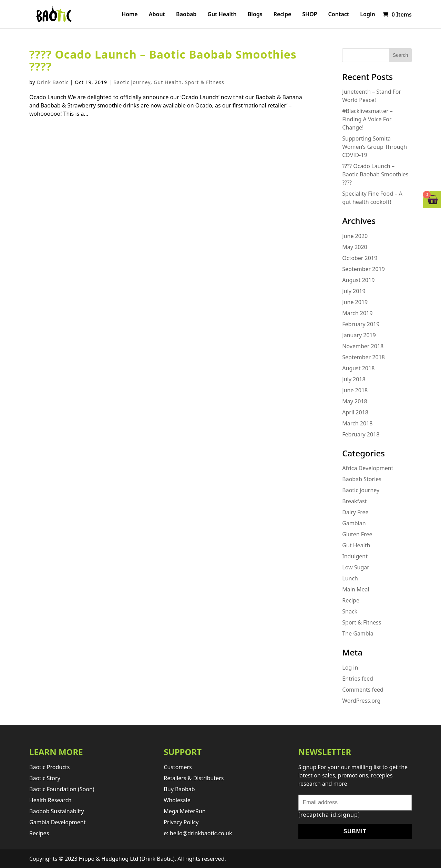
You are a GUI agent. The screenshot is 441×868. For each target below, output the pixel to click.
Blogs (255, 15)
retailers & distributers (194, 778)
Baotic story (45, 778)
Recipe (283, 15)
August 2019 (358, 280)
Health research (50, 800)
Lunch (350, 578)
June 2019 (355, 302)
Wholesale (177, 800)
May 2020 (355, 247)
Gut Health (222, 15)
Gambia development (58, 822)
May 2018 (355, 401)
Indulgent (355, 556)
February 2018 (361, 434)
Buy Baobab (179, 789)
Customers (178, 767)
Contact (339, 15)
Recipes (39, 833)
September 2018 (363, 357)
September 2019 (363, 269)
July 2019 (354, 291)
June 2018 (355, 390)
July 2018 (354, 379)
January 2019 (359, 335)
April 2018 (355, 412)
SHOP (310, 15)
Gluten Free (357, 534)
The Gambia (358, 633)
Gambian (354, 523)
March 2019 (357, 313)
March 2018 (357, 423)
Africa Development (368, 468)
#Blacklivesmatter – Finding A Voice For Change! (367, 119)
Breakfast (354, 501)
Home (130, 15)
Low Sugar (356, 567)
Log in (350, 668)
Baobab (186, 15)
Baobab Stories (362, 479)
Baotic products (49, 767)
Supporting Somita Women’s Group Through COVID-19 (375, 147)
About (157, 15)
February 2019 (361, 324)
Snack (350, 611)
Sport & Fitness (205, 82)
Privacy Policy (181, 822)
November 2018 (363, 346)
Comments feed (363, 690)
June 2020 (355, 236)
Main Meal (356, 589)
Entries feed (358, 679)
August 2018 (358, 368)
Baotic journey (132, 82)
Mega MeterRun (184, 811)
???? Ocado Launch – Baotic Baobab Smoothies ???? (163, 60)
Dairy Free (355, 512)
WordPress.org (361, 701)
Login (367, 15)
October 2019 (360, 258)
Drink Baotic (53, 82)
